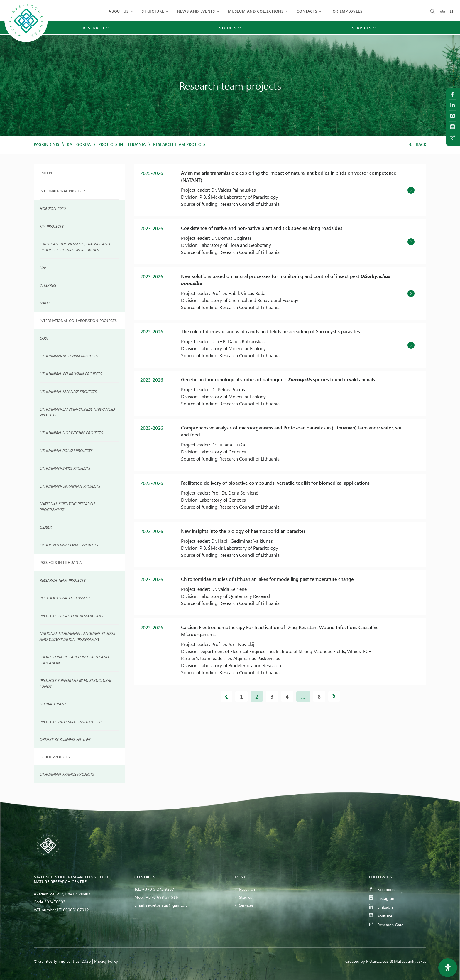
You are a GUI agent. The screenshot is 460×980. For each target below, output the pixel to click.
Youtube (380, 916)
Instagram (382, 898)
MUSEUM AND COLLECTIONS (256, 11)
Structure (153, 11)
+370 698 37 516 (162, 897)
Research (247, 889)
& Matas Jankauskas (408, 961)
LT (452, 11)
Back (418, 144)
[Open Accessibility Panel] (448, 968)
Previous (226, 696)
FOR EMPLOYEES (346, 11)
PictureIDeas (377, 961)
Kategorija (79, 144)
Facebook (382, 889)
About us (119, 11)
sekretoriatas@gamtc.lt (166, 905)
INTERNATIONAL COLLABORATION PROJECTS (78, 320)
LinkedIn (381, 907)
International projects (63, 191)
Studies (246, 897)
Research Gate (386, 925)
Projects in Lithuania (122, 144)
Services (246, 905)
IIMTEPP (46, 173)
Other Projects (55, 757)
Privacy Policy (106, 961)
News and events (196, 11)
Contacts (307, 11)
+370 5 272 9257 (158, 889)
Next (334, 696)
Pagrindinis (46, 144)
